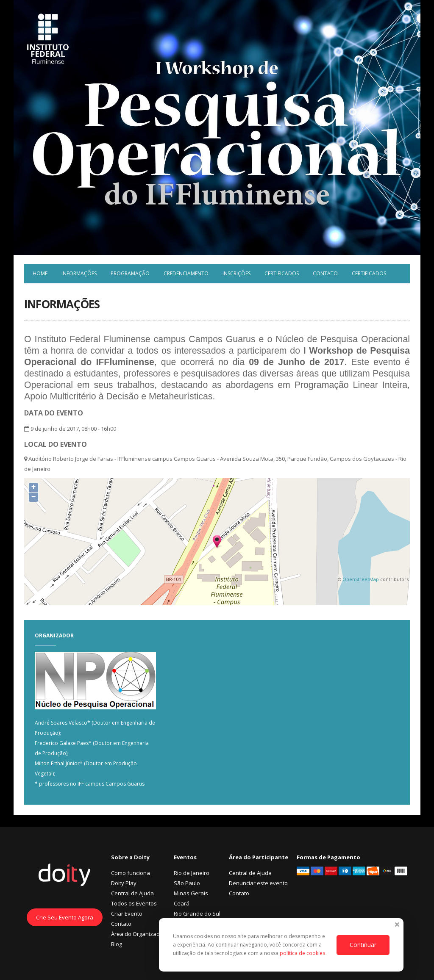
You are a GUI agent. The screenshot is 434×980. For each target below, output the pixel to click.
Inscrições (236, 273)
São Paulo (187, 883)
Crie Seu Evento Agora (65, 917)
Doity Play (124, 883)
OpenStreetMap (361, 579)
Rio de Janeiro (192, 873)
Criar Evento (127, 914)
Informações (79, 273)
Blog (117, 944)
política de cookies (303, 953)
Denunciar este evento (258, 883)
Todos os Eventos (134, 903)
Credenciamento (186, 273)
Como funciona (131, 873)
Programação (130, 273)
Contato (325, 273)
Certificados (282, 273)
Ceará (182, 903)
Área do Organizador (138, 934)
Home (40, 273)
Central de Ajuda (132, 893)
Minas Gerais (191, 893)
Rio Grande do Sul (197, 914)
